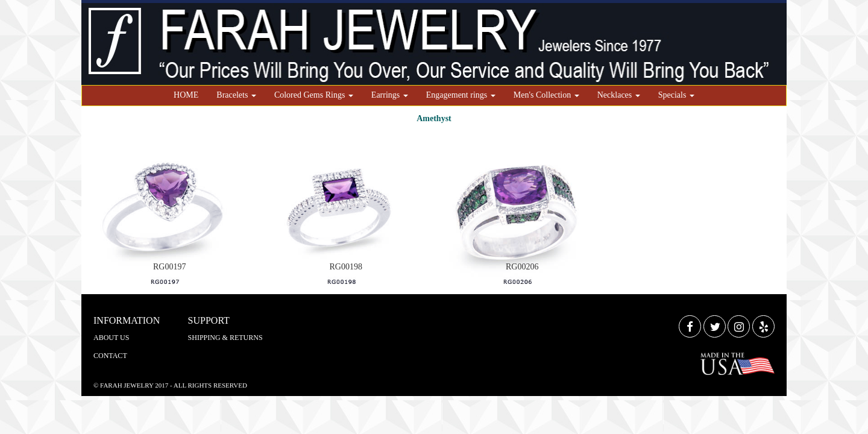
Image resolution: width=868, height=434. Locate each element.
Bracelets (236, 95)
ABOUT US (111, 338)
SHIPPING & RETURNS (225, 338)
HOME (186, 95)
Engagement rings (461, 95)
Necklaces (619, 95)
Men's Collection (546, 95)
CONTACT (110, 356)
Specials (676, 95)
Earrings (390, 95)
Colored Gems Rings (314, 95)
